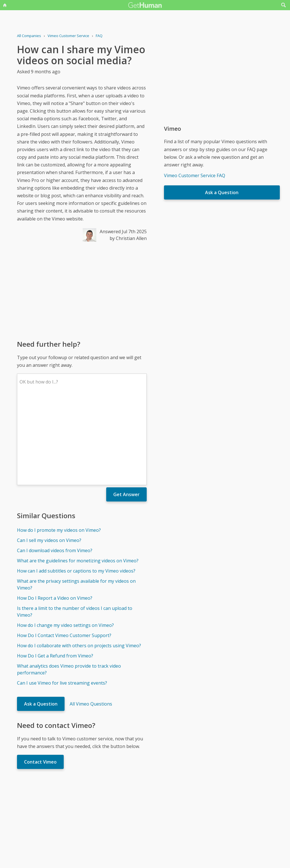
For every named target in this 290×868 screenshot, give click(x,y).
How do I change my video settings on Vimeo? (65, 542)
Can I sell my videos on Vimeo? (49, 457)
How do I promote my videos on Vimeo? (59, 447)
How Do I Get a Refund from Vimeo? (55, 573)
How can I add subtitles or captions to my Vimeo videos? (76, 488)
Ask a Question (41, 621)
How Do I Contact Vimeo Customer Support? (64, 552)
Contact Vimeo (40, 679)
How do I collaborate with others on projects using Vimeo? (79, 562)
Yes (157, 812)
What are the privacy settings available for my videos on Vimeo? (76, 501)
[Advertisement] (82, 290)
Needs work (178, 812)
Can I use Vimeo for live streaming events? (62, 600)
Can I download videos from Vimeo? (55, 467)
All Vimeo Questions (91, 621)
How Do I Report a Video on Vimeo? (55, 515)
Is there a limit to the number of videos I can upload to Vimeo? (75, 528)
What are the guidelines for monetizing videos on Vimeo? (78, 477)
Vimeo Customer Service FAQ (195, 175)
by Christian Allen (128, 238)
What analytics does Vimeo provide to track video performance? (69, 586)
